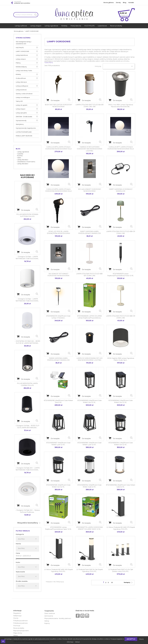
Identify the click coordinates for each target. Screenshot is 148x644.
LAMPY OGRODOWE (22, 51)
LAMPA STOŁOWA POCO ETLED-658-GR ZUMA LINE (121, 232)
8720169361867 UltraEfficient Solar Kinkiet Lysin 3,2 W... (58, 444)
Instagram (87, 616)
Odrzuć (77, 642)
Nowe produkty (19, 628)
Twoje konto (49, 611)
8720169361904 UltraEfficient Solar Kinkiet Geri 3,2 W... (121, 444)
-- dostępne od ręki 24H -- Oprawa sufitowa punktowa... (27, 511)
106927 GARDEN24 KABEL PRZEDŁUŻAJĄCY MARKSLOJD (90, 232)
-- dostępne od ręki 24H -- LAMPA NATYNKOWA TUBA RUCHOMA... (27, 469)
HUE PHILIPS (20, 48)
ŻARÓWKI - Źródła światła (24, 117)
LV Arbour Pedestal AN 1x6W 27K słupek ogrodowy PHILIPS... (121, 528)
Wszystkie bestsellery (29, 523)
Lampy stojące (21, 109)
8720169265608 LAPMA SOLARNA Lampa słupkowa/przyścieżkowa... (90, 317)
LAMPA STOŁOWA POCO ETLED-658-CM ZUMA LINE (121, 317)
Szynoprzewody (21, 121)
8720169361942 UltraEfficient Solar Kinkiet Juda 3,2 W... (90, 486)
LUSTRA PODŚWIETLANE (24, 132)
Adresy (47, 621)
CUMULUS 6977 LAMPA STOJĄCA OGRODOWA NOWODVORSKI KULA (121, 148)
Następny (129, 583)
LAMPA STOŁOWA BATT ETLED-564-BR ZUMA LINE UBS (90, 106)
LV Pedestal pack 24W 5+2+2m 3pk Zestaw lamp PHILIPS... (121, 570)
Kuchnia (20, 156)
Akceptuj (131, 639)
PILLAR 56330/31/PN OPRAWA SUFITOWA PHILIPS (27, 215)
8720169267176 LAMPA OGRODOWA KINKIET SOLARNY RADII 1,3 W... (90, 528)
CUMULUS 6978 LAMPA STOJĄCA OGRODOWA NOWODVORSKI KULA (58, 190)
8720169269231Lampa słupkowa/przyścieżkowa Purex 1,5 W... (121, 275)
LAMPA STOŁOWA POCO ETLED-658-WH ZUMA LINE (90, 275)
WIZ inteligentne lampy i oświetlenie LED (24, 43)
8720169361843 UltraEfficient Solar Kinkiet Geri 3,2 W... (121, 401)
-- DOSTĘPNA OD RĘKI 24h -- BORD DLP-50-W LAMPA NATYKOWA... (27, 342)
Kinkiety (18, 74)
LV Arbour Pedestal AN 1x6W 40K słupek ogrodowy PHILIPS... (58, 570)
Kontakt (131, 3)
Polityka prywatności (21, 621)
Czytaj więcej (49, 62)
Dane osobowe (50, 613)
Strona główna (108, 3)
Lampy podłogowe (22, 86)
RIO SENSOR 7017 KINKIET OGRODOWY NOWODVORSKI (58, 275)
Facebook (78, 616)
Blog (125, 3)
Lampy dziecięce (21, 82)
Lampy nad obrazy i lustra (24, 71)
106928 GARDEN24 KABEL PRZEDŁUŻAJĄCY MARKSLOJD (58, 359)
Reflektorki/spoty (21, 67)
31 (112, 583)
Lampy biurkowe (21, 90)
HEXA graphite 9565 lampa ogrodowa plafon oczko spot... (121, 359)
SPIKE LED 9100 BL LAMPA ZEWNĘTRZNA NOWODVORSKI (58, 232)
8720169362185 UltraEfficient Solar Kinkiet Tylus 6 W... (58, 401)
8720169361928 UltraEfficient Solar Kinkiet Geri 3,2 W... (58, 486)
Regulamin (17, 613)
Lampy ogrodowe (23, 152)
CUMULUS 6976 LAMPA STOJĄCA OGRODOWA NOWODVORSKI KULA (58, 148)
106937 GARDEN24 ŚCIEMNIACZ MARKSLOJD (121, 190)
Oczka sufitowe (21, 78)
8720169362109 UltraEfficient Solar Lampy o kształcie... (58, 317)
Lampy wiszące (21, 59)
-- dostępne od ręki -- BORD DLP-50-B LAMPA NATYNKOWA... (27, 427)
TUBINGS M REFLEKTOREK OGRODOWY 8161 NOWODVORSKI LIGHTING (90, 149)
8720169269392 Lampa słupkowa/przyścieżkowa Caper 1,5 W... (58, 528)
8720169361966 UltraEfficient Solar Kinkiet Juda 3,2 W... (121, 486)
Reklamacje (17, 616)
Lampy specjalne (21, 113)
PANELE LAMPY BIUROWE (24, 136)
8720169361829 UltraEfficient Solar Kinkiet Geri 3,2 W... (90, 401)
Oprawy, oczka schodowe (24, 94)
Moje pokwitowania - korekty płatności (58, 618)
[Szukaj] (26, 15)
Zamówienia (49, 616)
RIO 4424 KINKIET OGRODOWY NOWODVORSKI (90, 190)
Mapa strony (18, 633)
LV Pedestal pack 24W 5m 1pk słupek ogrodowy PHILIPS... (90, 570)
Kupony (47, 623)
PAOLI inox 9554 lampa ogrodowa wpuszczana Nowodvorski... (121, 106)
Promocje (17, 626)
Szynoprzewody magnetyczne (26, 128)
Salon (19, 158)
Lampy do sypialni (22, 105)
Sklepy (16, 636)
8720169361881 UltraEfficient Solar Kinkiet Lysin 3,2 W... (90, 444)
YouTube (82, 616)
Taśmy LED (19, 101)
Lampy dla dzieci (23, 160)
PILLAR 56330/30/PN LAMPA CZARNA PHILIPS (27, 384)
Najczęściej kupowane (21, 631)
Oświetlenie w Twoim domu (26, 162)
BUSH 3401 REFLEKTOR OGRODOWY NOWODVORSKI (58, 106)
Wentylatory (20, 124)
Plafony (18, 63)
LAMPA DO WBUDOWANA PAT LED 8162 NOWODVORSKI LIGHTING (90, 359)
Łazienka (20, 154)
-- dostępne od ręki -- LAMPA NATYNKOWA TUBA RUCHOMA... (27, 258)
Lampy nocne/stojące (23, 97)
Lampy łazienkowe (22, 55)
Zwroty (118, 3)
